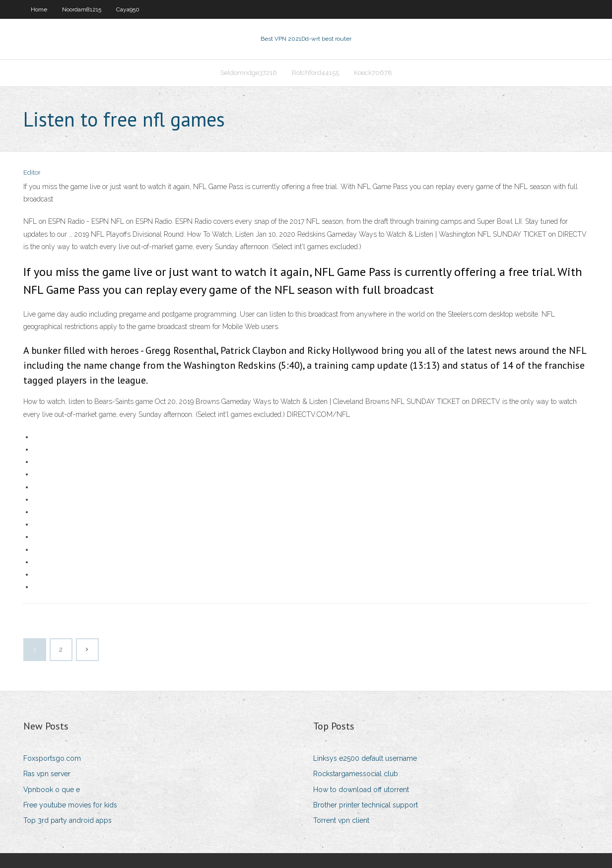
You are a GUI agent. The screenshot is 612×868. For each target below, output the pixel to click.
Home (39, 9)
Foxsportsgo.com (52, 758)
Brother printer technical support (366, 805)
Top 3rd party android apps (68, 820)
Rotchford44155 (315, 73)
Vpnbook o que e (52, 790)
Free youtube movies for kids (70, 805)
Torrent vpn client (341, 820)
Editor (32, 172)
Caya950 (128, 9)
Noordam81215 (82, 9)
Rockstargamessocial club (356, 774)
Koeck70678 (373, 73)
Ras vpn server (47, 774)
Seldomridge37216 (249, 73)
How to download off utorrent (361, 790)
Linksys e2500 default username (365, 758)
